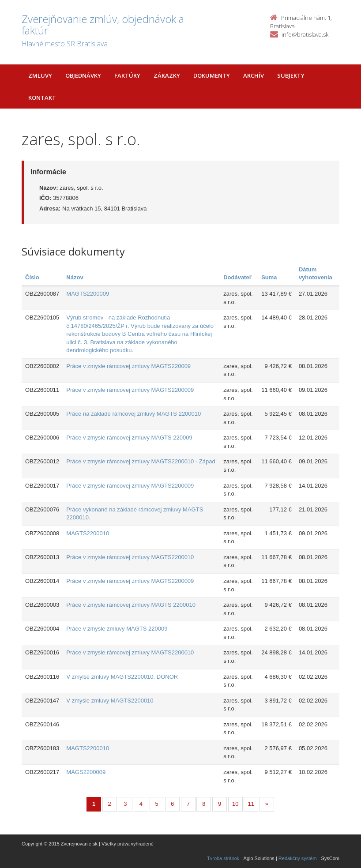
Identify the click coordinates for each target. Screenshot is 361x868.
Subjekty (291, 75)
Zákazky (167, 75)
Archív (254, 75)
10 (235, 804)
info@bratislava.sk (305, 34)
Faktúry (127, 75)
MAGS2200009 (86, 772)
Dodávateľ (237, 277)
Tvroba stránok (223, 858)
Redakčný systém (298, 858)
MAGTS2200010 (88, 533)
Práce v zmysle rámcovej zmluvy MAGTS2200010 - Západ (141, 461)
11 (251, 804)
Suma (269, 277)
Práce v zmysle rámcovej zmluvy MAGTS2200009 (130, 390)
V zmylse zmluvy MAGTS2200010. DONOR (122, 677)
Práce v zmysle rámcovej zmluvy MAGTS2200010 (130, 557)
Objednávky (83, 75)
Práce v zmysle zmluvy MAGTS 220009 (117, 629)
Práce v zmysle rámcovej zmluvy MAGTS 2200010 (131, 605)
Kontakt (42, 98)
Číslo (32, 277)
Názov (75, 277)
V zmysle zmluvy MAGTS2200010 (110, 701)
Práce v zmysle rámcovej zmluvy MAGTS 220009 (129, 438)
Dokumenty (212, 75)
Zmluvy (40, 75)
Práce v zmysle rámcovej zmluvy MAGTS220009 (128, 366)
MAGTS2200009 (88, 294)
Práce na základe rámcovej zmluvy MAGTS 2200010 (133, 414)
